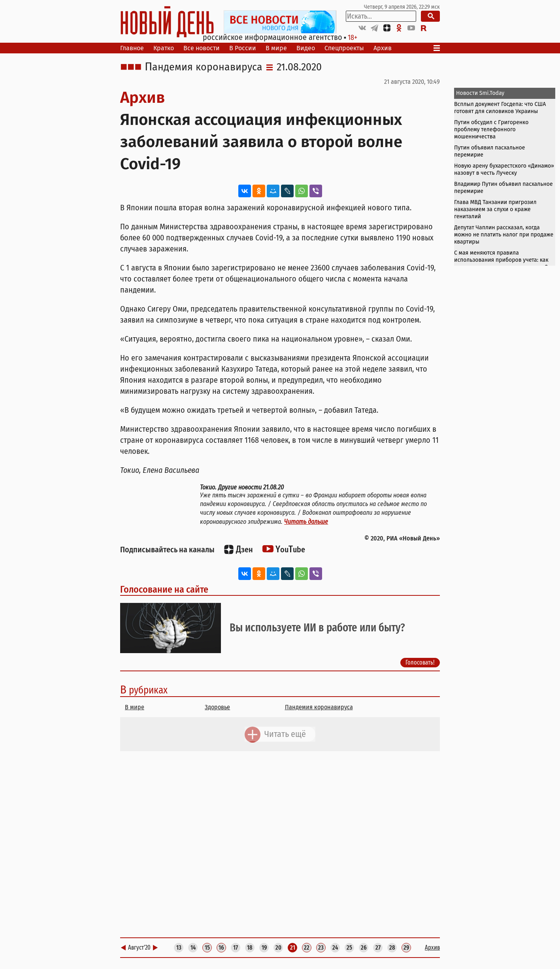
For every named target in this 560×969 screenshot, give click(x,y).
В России (243, 48)
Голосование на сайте (164, 589)
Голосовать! (420, 662)
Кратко (164, 48)
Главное (132, 48)
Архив (383, 48)
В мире (276, 48)
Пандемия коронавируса (204, 67)
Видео (306, 48)
